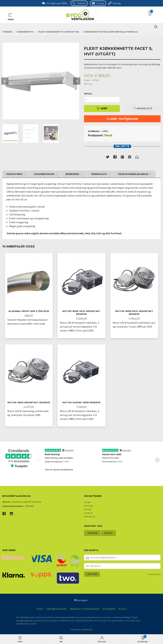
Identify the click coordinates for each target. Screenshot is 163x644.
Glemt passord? (154, 575)
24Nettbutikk (87, 630)
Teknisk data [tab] (99, 174)
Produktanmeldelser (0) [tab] (133, 174)
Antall (88, 94)
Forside (87, 502)
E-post (100, 3)
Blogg (123, 609)
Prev (5, 81)
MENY (10, 15)
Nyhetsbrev (109, 609)
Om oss (117, 3)
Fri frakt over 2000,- (57, 3)
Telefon (81, 3)
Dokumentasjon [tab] (44, 174)
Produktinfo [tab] (14, 174)
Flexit (108, 135)
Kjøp (102, 108)
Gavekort (88, 513)
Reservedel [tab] (73, 174)
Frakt (40, 609)
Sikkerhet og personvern (85, 609)
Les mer (127, 621)
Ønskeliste (143, 108)
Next (77, 81)
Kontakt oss (89, 517)
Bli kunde (88, 506)
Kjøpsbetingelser (57, 609)
